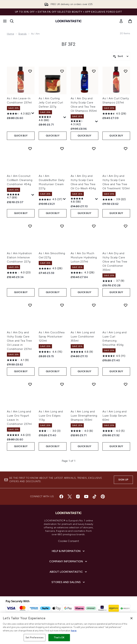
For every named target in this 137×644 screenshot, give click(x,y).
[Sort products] (121, 56)
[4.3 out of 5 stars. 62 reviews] (19, 114)
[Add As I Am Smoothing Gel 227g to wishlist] (62, 226)
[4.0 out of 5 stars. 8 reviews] (82, 431)
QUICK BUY (21, 136)
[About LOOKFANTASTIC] (69, 572)
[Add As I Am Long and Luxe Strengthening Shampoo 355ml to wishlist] (94, 384)
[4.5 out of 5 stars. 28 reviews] (51, 269)
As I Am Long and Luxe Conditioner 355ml (83, 337)
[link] (121, 21)
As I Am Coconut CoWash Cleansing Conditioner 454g (20, 180)
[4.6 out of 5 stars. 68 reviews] (51, 119)
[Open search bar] (12, 21)
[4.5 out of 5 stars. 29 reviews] (114, 114)
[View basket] (130, 21)
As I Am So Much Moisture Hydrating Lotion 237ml (84, 257)
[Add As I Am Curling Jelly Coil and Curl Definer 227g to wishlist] (62, 71)
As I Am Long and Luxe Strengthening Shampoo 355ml (84, 416)
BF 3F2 (68, 45)
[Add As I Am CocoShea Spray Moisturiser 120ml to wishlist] (62, 305)
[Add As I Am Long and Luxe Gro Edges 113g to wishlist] (62, 384)
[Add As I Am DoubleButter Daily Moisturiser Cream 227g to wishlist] (62, 149)
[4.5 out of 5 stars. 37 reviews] (50, 199)
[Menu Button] (5, 21)
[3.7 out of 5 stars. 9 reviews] (113, 281)
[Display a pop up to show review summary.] (33, 113)
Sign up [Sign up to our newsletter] (123, 480)
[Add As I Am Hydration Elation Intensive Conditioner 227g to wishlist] (30, 226)
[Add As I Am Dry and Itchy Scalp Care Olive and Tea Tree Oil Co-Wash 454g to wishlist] (94, 149)
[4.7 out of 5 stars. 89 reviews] (19, 197)
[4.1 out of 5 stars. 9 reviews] (18, 360)
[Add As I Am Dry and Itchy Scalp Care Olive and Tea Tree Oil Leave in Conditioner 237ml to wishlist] (30, 305)
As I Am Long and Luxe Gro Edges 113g (51, 416)
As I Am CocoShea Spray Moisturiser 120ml (52, 337)
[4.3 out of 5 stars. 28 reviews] (82, 273)
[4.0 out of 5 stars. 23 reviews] (19, 273)
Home (10, 34)
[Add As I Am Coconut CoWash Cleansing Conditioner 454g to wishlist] (30, 149)
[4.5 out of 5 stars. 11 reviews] (114, 356)
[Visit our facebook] (61, 497)
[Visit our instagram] (78, 497)
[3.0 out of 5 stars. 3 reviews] (50, 431)
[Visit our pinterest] (103, 497)
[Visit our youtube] (86, 497)
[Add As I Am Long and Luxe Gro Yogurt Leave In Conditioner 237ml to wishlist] (30, 384)
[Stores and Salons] (68, 582)
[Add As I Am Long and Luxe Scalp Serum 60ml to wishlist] (126, 384)
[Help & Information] (69, 551)
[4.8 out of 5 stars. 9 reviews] (82, 352)
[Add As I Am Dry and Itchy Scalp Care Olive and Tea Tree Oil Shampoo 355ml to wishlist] (94, 71)
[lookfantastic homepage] (69, 21)
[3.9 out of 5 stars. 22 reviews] (114, 199)
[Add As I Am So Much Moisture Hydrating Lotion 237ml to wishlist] (94, 226)
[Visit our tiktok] (95, 497)
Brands (23, 34)
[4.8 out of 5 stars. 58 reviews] (82, 201)
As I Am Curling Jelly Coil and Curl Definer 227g (51, 102)
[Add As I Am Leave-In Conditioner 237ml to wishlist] (30, 71)
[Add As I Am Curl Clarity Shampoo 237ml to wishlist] (126, 71)
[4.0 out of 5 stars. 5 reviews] (114, 431)
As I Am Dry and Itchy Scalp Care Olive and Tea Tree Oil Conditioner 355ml (115, 262)
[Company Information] (68, 561)
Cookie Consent (68, 541)
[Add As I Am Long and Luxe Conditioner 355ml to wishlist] (94, 305)
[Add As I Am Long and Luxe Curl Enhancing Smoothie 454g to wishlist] (126, 305)
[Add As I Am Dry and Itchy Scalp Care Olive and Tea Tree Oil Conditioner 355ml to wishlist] (126, 226)
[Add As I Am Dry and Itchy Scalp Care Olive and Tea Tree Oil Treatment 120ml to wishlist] (126, 149)
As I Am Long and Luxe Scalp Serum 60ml (115, 416)
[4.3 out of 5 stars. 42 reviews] (82, 123)
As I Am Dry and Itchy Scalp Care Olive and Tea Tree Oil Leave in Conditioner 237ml (19, 341)
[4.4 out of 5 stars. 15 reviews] (50, 352)
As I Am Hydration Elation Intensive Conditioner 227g (19, 257)
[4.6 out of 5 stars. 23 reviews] (19, 435)
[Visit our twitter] (70, 497)
